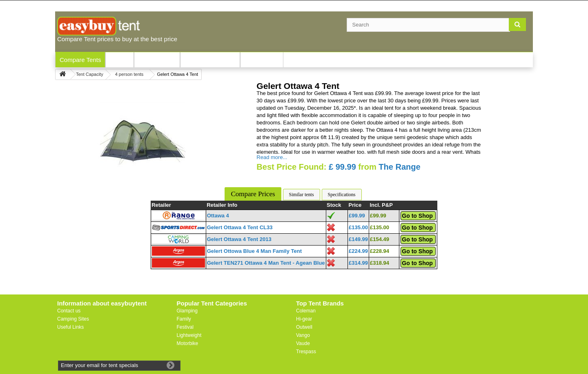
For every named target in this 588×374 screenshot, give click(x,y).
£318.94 (380, 263)
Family (184, 319)
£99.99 (357, 216)
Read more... (272, 157)
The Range (399, 167)
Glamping (187, 311)
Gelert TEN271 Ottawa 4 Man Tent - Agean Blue (266, 263)
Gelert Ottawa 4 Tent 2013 (239, 239)
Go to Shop (417, 216)
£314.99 (358, 263)
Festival (185, 327)
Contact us (69, 311)
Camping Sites (73, 319)
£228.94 (380, 251)
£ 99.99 (342, 167)
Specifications (342, 195)
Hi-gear (304, 319)
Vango (303, 335)
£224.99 (358, 251)
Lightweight (189, 335)
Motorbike (188, 343)
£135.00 (358, 227)
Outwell (304, 327)
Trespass (306, 352)
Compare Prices (253, 194)
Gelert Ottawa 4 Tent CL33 (240, 227)
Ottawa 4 (218, 216)
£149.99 (358, 239)
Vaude (303, 343)
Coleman (306, 311)
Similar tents (302, 195)
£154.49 (380, 239)
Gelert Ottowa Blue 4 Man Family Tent (254, 251)
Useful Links (70, 327)
